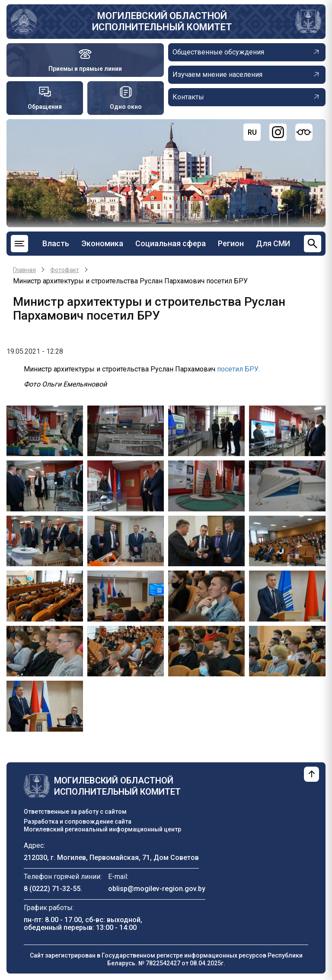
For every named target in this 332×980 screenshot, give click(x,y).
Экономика (102, 243)
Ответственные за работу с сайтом (75, 812)
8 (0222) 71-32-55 (52, 889)
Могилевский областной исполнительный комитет (162, 21)
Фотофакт (65, 270)
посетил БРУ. (238, 369)
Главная (24, 270)
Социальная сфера (171, 243)
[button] (45, 430)
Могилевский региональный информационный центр (102, 829)
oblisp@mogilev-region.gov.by (157, 889)
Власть (56, 243)
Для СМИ (273, 243)
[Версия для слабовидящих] (304, 132)
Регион (231, 243)
